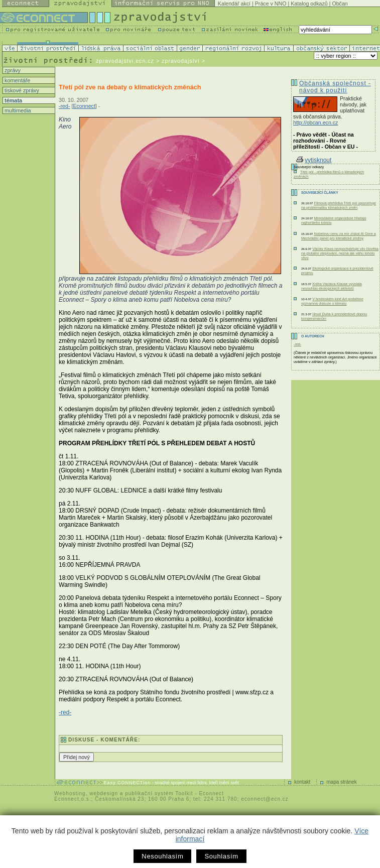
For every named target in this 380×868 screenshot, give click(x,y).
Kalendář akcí (234, 4)
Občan (340, 4)
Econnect (84, 106)
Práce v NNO (271, 4)
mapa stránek (342, 782)
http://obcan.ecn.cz (315, 122)
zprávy (12, 70)
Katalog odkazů (309, 4)
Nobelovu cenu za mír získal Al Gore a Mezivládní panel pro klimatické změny (339, 236)
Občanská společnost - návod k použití (335, 87)
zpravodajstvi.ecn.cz (125, 61)
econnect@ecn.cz (265, 799)
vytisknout (314, 160)
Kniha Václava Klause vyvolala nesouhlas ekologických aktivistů (332, 286)
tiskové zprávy (21, 90)
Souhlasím (221, 856)
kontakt (302, 782)
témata (13, 100)
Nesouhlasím (162, 856)
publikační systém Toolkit (159, 793)
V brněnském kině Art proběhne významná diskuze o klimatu (332, 301)
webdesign (104, 793)
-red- (65, 106)
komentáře (17, 80)
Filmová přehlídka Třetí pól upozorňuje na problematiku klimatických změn (339, 205)
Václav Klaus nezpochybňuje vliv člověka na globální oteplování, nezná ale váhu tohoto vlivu (340, 253)
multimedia (17, 110)
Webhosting (70, 793)
